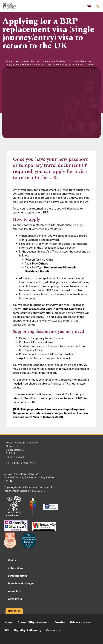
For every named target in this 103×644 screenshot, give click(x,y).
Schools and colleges (21, 584)
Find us (12, 561)
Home (9, 61)
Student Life (27, 61)
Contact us (53, 630)
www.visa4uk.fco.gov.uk (47, 229)
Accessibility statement (33, 622)
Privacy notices (80, 622)
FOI (7, 630)
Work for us (15, 599)
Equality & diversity (28, 630)
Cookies (60, 622)
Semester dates (17, 576)
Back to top (14, 611)
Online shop (15, 568)
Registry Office (33, 350)
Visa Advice (80, 61)
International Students (54, 61)
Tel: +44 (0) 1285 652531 (21, 463)
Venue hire (14, 591)
